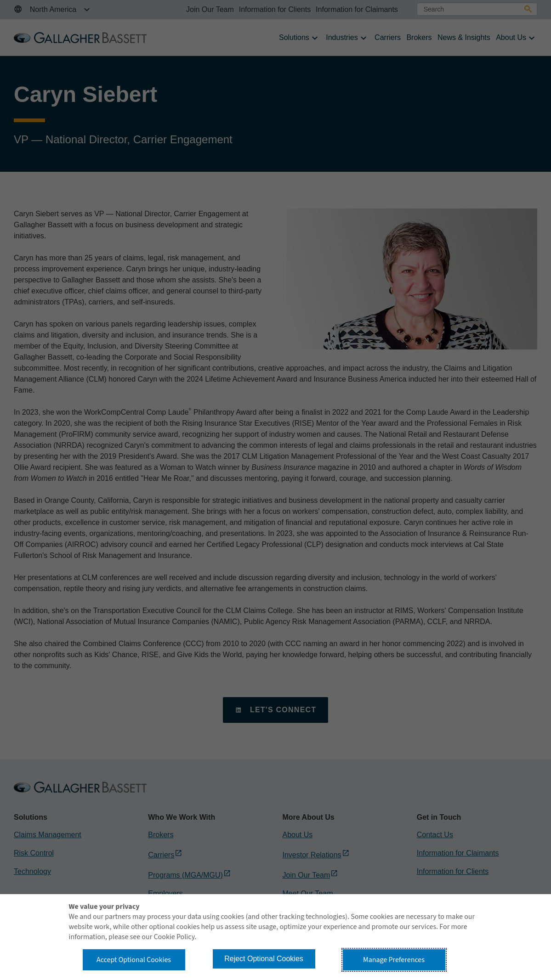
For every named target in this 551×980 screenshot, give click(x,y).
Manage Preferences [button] (394, 960)
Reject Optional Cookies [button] (264, 959)
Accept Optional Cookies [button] (134, 960)
